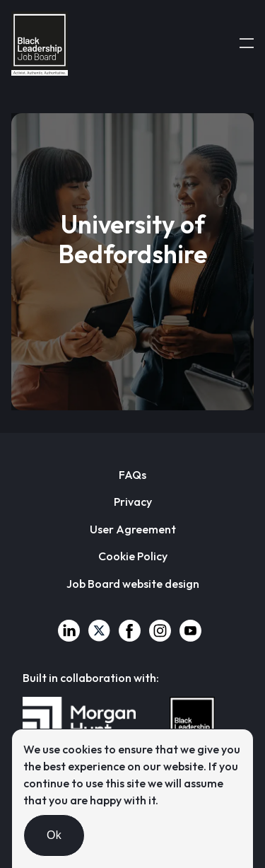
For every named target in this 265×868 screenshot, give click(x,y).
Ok (54, 835)
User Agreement (133, 529)
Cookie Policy (133, 556)
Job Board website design (133, 584)
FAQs (132, 475)
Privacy (133, 502)
